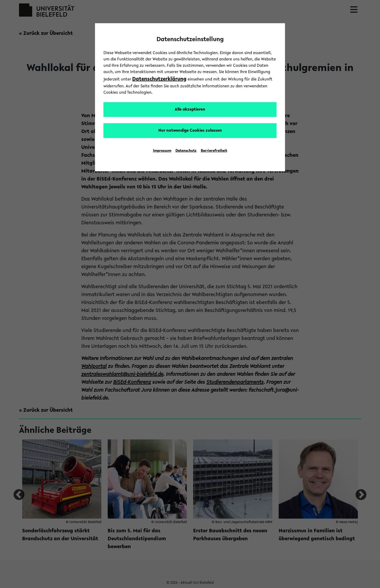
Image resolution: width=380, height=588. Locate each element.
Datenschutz (186, 151)
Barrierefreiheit (214, 151)
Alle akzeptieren (190, 110)
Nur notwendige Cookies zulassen (190, 131)
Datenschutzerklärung (159, 79)
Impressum (162, 151)
